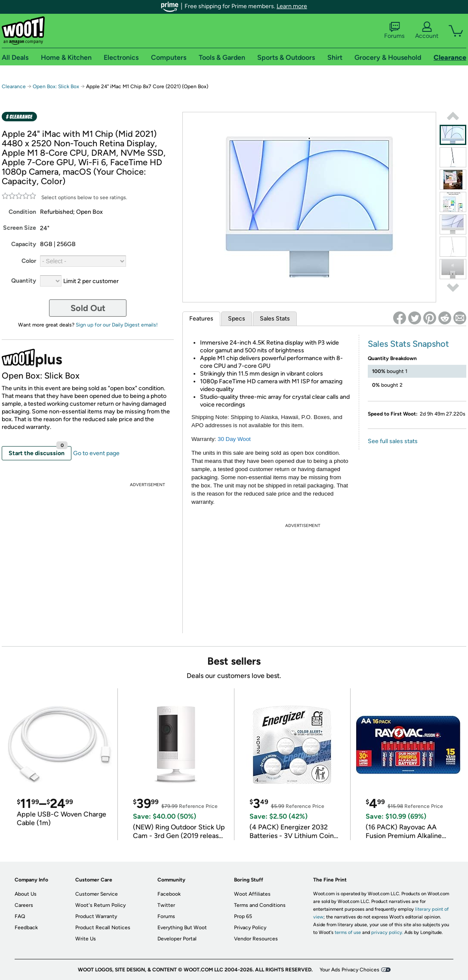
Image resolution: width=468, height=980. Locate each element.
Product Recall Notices (103, 928)
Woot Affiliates (252, 894)
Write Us (86, 939)
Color (29, 261)
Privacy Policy (250, 928)
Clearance (14, 86)
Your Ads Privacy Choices (349, 970)
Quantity (24, 281)
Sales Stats (275, 319)
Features (201, 319)
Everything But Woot (182, 928)
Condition (22, 212)
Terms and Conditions (260, 905)
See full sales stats (393, 441)
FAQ (20, 916)
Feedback (26, 928)
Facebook (169, 894)
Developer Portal (177, 939)
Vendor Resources (256, 939)
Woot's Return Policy (100, 905)
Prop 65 (243, 916)
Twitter (166, 905)
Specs (237, 319)
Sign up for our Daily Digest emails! (117, 325)
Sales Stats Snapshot (408, 344)
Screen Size (20, 228)
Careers (24, 905)
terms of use (348, 932)
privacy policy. (387, 932)
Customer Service (97, 894)
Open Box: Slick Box (56, 86)
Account (427, 31)
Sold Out (88, 308)
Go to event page (96, 453)
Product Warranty (96, 916)
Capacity (24, 244)
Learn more (292, 6)
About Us (26, 894)
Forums (394, 31)
